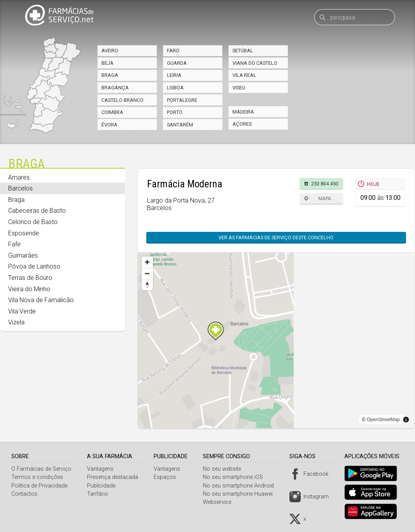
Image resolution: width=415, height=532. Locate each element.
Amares (19, 177)
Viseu (239, 88)
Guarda (177, 63)
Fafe (14, 244)
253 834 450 (325, 184)
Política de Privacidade (39, 486)
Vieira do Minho (29, 289)
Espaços (166, 477)
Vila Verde (22, 311)
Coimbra (112, 112)
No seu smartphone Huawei (241, 494)
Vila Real (244, 75)
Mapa (325, 198)
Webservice (220, 502)
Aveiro (110, 51)
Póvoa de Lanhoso (34, 266)
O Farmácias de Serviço (41, 469)
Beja (107, 63)
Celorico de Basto (33, 222)
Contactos (24, 494)
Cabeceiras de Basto (37, 211)
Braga (110, 75)
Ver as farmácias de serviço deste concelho (276, 238)
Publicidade (102, 486)
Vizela (16, 322)
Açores (242, 124)
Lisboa (175, 88)
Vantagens (101, 469)
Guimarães (23, 255)
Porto (175, 112)
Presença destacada (113, 477)
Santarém (180, 125)
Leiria (174, 75)
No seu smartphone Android (241, 486)
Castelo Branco (122, 100)
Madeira (243, 112)
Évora (109, 125)
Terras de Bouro (30, 278)
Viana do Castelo (255, 63)
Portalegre (182, 100)
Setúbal (243, 51)
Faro (173, 51)
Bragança (115, 88)
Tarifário (98, 494)
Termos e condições (37, 477)
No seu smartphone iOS (236, 477)
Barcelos (20, 188)
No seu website (225, 469)
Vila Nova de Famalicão (41, 300)
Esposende (24, 233)
